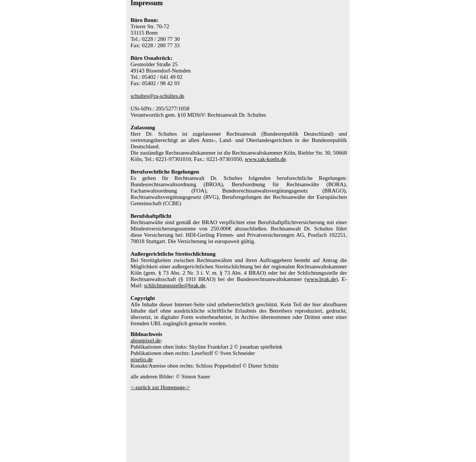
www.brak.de (321, 279)
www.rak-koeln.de (265, 159)
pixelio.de (142, 359)
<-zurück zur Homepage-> (160, 387)
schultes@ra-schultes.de (157, 96)
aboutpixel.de (146, 340)
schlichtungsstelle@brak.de (175, 285)
